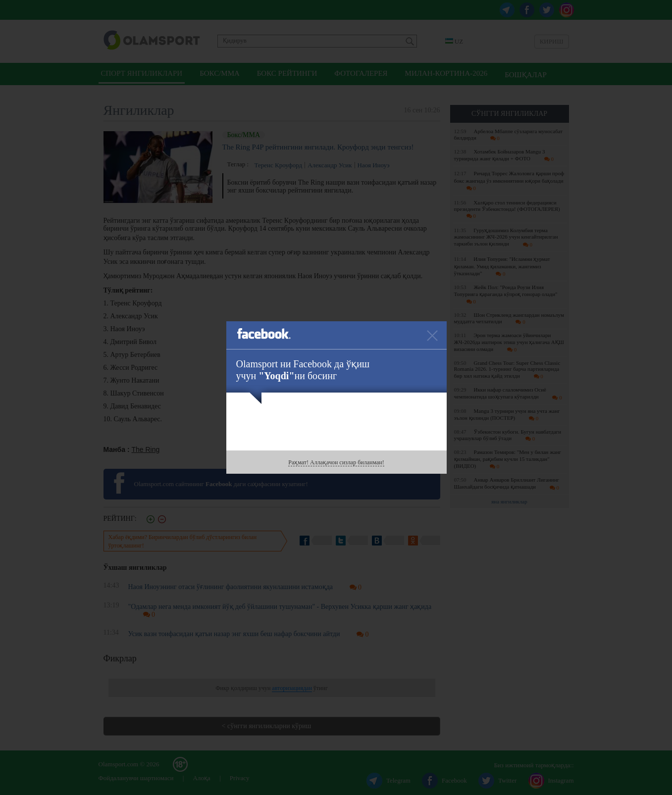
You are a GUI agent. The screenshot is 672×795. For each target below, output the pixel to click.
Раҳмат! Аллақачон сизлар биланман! (336, 462)
